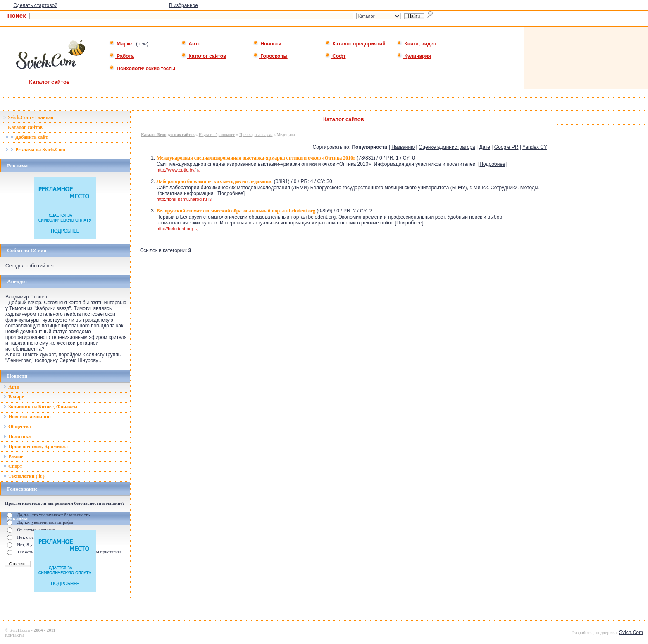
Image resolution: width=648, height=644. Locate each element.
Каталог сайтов (204, 56)
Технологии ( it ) (24, 476)
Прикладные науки (256, 135)
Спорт (13, 466)
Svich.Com (631, 632)
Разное (13, 456)
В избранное (183, 5)
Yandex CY (535, 147)
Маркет (122, 44)
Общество (17, 427)
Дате (485, 147)
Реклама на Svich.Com (35, 150)
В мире (14, 397)
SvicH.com (20, 630)
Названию (403, 147)
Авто (191, 44)
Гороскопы (270, 56)
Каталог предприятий (355, 44)
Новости (267, 44)
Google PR (506, 147)
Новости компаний (27, 417)
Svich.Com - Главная (28, 117)
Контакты (14, 635)
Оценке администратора (447, 147)
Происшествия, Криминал (36, 446)
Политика (17, 436)
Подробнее (492, 164)
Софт (335, 56)
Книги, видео (417, 44)
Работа (121, 56)
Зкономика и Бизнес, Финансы (40, 407)
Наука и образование (217, 135)
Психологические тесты (142, 69)
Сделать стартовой (35, 5)
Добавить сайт (27, 137)
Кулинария (414, 56)
